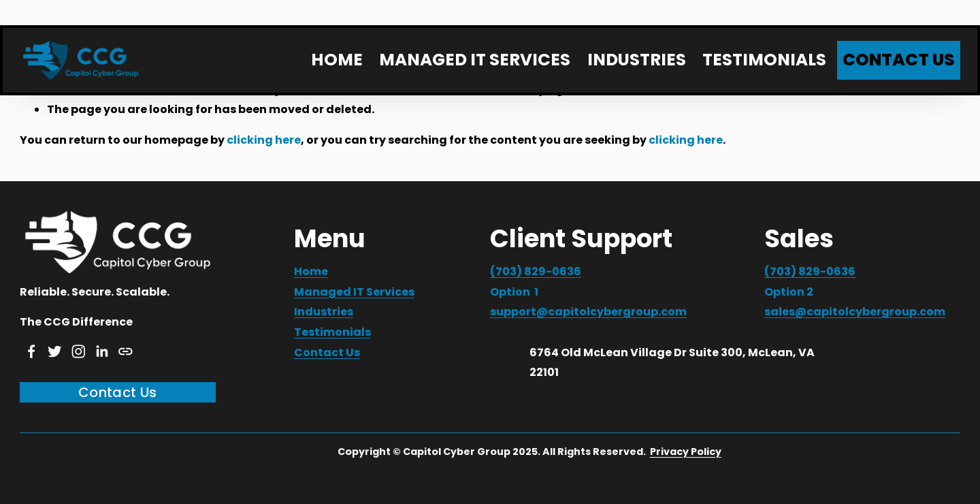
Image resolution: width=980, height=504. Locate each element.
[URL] (126, 351)
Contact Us (118, 392)
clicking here (264, 140)
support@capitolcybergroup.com (588, 312)
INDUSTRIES (637, 60)
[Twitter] (55, 351)
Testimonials (332, 332)
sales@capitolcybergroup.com (855, 312)
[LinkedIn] (102, 351)
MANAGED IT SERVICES (475, 60)
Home (311, 271)
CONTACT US (899, 60)
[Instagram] (79, 351)
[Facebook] (32, 351)
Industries (324, 312)
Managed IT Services (354, 292)
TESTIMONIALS (764, 60)
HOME (337, 60)
